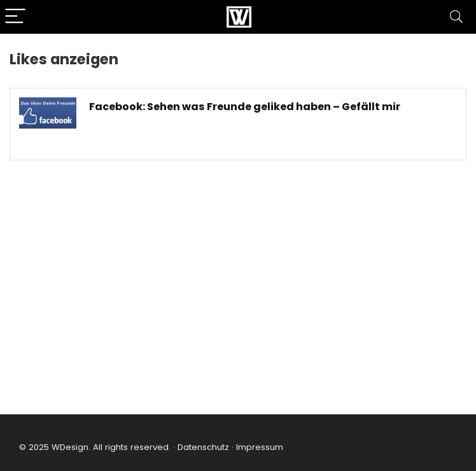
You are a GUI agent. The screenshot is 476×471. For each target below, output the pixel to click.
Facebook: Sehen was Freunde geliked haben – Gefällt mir (245, 107)
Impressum (260, 447)
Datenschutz (202, 447)
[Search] (456, 17)
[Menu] (15, 17)
